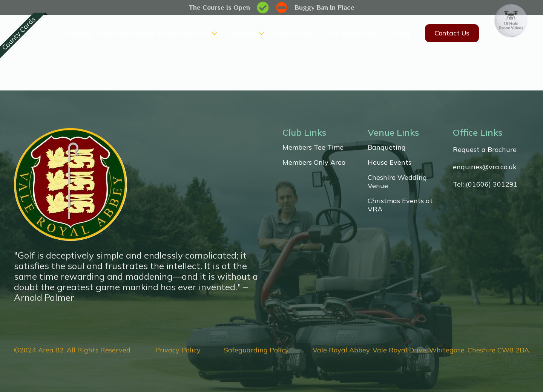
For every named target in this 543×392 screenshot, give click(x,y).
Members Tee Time (313, 147)
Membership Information (155, 33)
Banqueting (387, 147)
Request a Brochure (485, 150)
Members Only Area (314, 162)
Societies (293, 33)
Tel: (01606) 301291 (485, 184)
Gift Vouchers (351, 33)
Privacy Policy (178, 350)
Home (77, 33)
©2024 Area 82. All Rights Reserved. (73, 350)
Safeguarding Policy (256, 350)
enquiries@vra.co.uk (485, 167)
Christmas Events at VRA (400, 205)
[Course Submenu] (261, 33)
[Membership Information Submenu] (214, 33)
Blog (400, 33)
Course (242, 33)
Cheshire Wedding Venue (397, 182)
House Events (390, 162)
